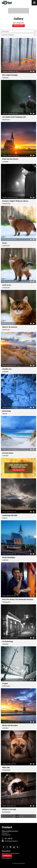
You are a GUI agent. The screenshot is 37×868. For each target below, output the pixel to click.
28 (23, 816)
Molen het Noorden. (10, 726)
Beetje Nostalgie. (9, 558)
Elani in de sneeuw (10, 327)
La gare (5, 684)
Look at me (7, 285)
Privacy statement (7, 858)
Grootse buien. (8, 453)
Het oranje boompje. (10, 75)
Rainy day (6, 768)
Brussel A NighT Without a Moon (15, 201)
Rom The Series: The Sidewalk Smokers (18, 600)
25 (14, 816)
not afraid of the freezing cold (14, 117)
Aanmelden (7, 856)
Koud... (5, 243)
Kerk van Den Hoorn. (10, 159)
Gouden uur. (7, 369)
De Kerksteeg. (8, 642)
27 (20, 816)
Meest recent (18, 31)
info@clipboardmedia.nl (10, 841)
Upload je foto (18, 26)
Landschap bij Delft (10, 516)
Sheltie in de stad (9, 810)
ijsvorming (6, 411)
